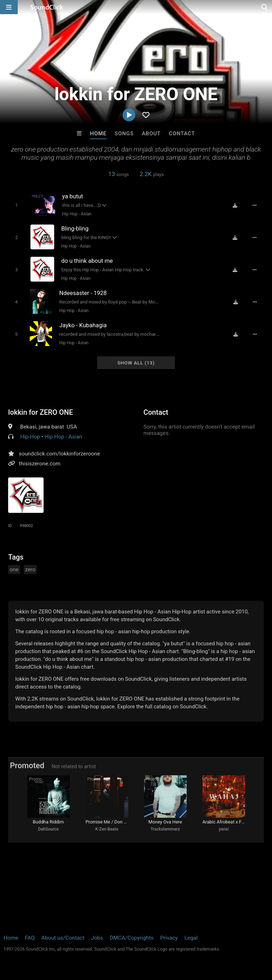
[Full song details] (255, 205)
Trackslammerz (165, 829)
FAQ (30, 938)
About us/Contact (63, 938)
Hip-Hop (30, 437)
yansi (223, 829)
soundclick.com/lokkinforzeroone (59, 454)
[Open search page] (265, 7)
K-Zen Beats (107, 829)
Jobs (97, 938)
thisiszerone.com (39, 464)
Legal (191, 938)
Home (98, 134)
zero (30, 570)
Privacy (169, 938)
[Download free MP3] (235, 205)
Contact (182, 134)
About (151, 134)
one (14, 570)
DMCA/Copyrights (132, 938)
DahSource (48, 829)
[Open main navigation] (9, 7)
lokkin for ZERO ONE (41, 412)
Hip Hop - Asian (77, 214)
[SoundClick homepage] (47, 7)
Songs (124, 134)
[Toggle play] (16, 205)
